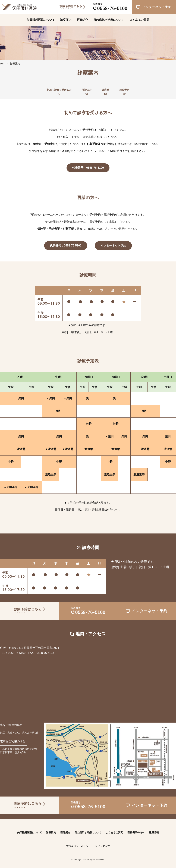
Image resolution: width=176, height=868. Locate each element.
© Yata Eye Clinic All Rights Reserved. (88, 856)
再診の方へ (80, 90)
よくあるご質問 (139, 19)
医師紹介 (82, 19)
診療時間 (107, 90)
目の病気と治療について (109, 19)
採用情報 (161, 829)
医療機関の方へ (142, 829)
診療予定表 (135, 90)
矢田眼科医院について (41, 19)
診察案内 (66, 19)
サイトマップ (104, 842)
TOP (3, 64)
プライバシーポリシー (77, 842)
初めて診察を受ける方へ (42, 90)
